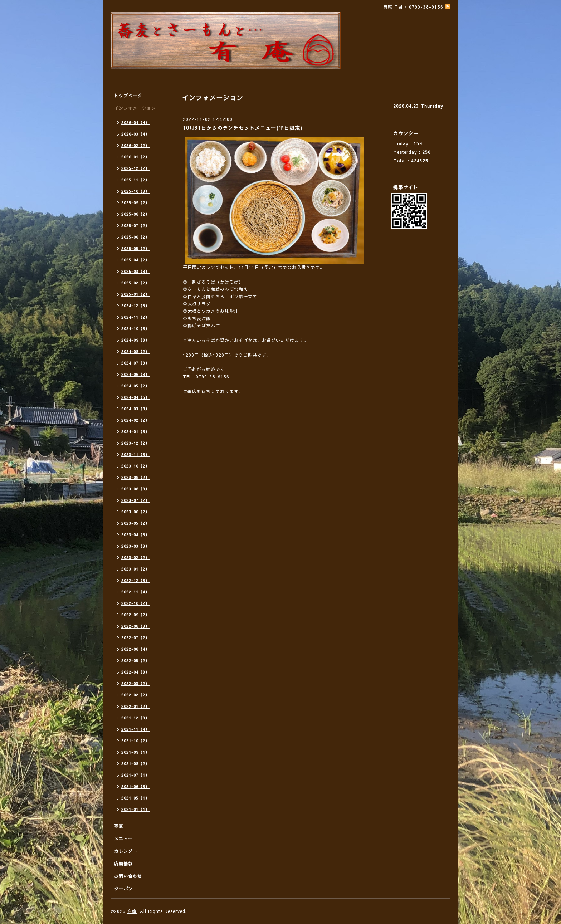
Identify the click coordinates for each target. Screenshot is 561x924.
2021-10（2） (135, 741)
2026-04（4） (135, 123)
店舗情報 (123, 864)
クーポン (123, 889)
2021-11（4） (135, 729)
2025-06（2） (135, 237)
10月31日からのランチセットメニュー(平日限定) (243, 128)
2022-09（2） (135, 615)
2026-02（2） (135, 145)
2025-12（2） (135, 168)
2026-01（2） (135, 157)
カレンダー (126, 851)
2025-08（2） (135, 214)
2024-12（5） (135, 306)
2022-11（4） (135, 592)
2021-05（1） (135, 798)
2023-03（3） (135, 546)
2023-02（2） (135, 558)
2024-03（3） (135, 409)
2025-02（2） (135, 283)
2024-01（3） (135, 432)
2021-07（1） (135, 775)
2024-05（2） (135, 386)
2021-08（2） (135, 764)
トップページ (128, 96)
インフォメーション (135, 108)
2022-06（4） (135, 649)
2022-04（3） (135, 672)
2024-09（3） (135, 340)
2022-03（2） (135, 683)
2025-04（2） (135, 260)
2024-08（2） (135, 351)
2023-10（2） (135, 466)
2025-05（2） (135, 248)
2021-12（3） (135, 718)
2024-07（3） (135, 363)
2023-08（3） (135, 489)
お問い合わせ (128, 876)
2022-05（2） (135, 661)
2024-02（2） (135, 420)
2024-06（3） (135, 374)
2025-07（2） (135, 226)
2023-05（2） (135, 523)
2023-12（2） (135, 443)
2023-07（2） (135, 500)
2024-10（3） (135, 329)
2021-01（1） (135, 809)
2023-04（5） (135, 535)
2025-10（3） (135, 191)
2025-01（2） (135, 294)
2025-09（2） (135, 203)
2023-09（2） (135, 477)
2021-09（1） (135, 752)
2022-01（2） (135, 706)
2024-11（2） (135, 317)
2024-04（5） (135, 397)
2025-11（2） (135, 180)
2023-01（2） (135, 569)
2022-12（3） (135, 580)
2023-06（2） (135, 512)
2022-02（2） (135, 695)
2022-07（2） (135, 638)
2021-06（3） (135, 786)
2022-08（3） (135, 626)
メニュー (123, 839)
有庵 (132, 911)
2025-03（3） (135, 271)
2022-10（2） (135, 603)
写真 (119, 826)
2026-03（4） (135, 134)
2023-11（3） (135, 454)
